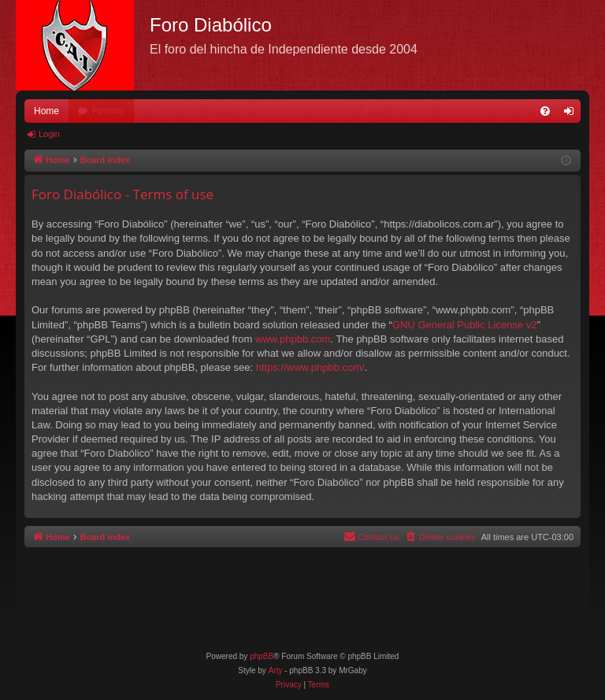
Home (46, 111)
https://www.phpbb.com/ (310, 367)
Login (49, 134)
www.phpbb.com (293, 339)
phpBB (262, 656)
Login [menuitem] (572, 114)
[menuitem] (545, 111)
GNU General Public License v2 (465, 325)
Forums (108, 111)
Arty (276, 670)
